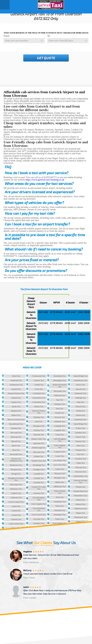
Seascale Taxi (80, 389)
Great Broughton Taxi (39, 499)
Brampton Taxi (16, 469)
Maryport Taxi (60, 474)
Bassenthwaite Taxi (16, 424)
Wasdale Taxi (80, 487)
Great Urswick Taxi (39, 515)
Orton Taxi (60, 497)
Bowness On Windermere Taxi (16, 460)
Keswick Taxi (60, 417)
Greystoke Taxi (39, 519)
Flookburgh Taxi (39, 465)
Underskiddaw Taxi (80, 476)
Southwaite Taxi (80, 420)
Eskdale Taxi (39, 456)
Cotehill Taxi (39, 385)
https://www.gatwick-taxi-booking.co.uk (45, 180)
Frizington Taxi (39, 469)
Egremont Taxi (39, 443)
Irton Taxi (60, 409)
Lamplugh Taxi (60, 426)
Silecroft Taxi (80, 407)
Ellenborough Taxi (39, 448)
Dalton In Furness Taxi (39, 412)
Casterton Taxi (16, 519)
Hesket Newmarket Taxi (60, 386)
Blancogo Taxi (16, 437)
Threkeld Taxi (80, 450)
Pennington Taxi (60, 515)
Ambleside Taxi (16, 380)
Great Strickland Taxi (39, 509)
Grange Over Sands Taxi (39, 488)
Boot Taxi (16, 450)
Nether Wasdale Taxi (60, 492)
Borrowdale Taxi (16, 454)
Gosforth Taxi (39, 482)
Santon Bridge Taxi (80, 376)
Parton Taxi (60, 506)
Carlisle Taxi (16, 511)
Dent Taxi (39, 422)
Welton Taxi (81, 500)
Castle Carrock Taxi (16, 524)
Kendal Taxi (60, 413)
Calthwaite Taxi (16, 498)
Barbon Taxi (16, 415)
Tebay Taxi (80, 446)
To (49, 36)
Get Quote (46, 58)
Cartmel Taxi (16, 515)
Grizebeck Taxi (39, 523)
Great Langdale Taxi (39, 504)
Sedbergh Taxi (80, 398)
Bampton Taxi (16, 411)
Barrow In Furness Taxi (16, 420)
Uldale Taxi (80, 463)
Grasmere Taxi (39, 493)
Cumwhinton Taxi (39, 398)
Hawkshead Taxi (60, 376)
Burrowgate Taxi (16, 484)
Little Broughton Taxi (60, 440)
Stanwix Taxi (80, 437)
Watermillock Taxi (80, 496)
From (7, 36)
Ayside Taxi (16, 407)
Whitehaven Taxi (80, 509)
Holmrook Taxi (60, 395)
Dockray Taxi (39, 430)
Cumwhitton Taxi (39, 402)
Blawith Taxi (16, 441)
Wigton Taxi (80, 513)
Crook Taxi (39, 389)
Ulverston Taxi (80, 472)
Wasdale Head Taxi (80, 491)
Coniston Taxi (39, 380)
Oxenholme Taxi (60, 502)
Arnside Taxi (16, 389)
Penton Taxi (60, 519)
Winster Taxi (81, 522)
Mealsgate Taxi (60, 478)
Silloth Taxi (80, 411)
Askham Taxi (16, 398)
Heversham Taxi (60, 391)
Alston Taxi (16, 376)
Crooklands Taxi (39, 393)
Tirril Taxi (80, 454)
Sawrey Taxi (81, 385)
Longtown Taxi (60, 452)
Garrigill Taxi (39, 474)
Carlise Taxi (16, 506)
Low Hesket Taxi (60, 460)
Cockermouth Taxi (39, 376)
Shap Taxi (80, 402)
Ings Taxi (60, 400)
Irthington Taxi (60, 404)
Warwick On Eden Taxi (80, 481)
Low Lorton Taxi (60, 465)
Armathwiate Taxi (16, 385)
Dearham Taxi (39, 417)
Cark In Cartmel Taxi (16, 502)
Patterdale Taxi (60, 510)
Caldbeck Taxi (16, 493)
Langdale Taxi (60, 430)
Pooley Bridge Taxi (60, 523)
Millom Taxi (60, 482)
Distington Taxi (39, 426)
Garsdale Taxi (39, 478)
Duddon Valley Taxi (39, 439)
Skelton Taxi (80, 415)
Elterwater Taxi (39, 452)
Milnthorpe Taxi (60, 487)
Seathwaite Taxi (80, 393)
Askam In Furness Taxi (16, 393)
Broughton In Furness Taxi (16, 479)
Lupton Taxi (60, 469)
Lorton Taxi (60, 456)
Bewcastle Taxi (16, 433)
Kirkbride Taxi (60, 422)
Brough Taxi (16, 474)
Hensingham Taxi (60, 380)
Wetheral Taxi (80, 504)
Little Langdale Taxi (60, 446)
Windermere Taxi (80, 517)
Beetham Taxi (16, 428)
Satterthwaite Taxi (80, 380)
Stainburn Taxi (80, 433)
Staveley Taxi (80, 441)
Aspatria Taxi (16, 402)
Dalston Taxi (39, 407)
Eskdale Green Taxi (39, 461)
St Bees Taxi (80, 428)
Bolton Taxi (16, 446)
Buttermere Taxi (16, 489)
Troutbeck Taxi (80, 459)
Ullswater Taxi (80, 467)
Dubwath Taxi (39, 435)
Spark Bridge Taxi (80, 424)
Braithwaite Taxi (16, 465)
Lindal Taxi (60, 435)
